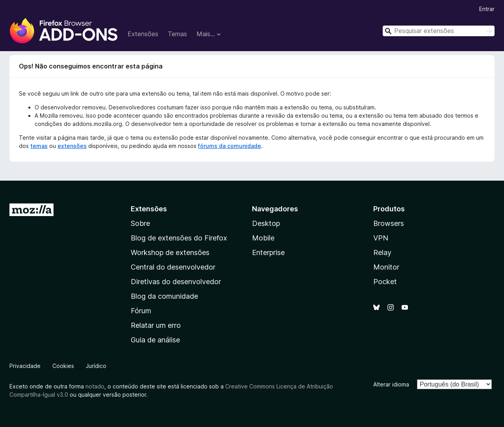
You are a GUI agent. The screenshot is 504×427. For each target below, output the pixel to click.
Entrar (487, 9)
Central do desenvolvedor (173, 267)
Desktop (266, 223)
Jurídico (96, 366)
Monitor (386, 267)
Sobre (140, 223)
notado (95, 386)
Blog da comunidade (164, 296)
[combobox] (439, 31)
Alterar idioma (391, 384)
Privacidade (25, 366)
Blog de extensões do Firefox (179, 238)
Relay (382, 252)
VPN (381, 238)
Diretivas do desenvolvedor (176, 282)
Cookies (63, 366)
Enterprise (268, 252)
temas (39, 146)
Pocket (385, 282)
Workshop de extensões (170, 252)
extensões (72, 146)
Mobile (263, 238)
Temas (177, 34)
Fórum (141, 311)
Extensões (143, 34)
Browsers (389, 223)
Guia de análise (155, 340)
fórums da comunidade (230, 146)
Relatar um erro (156, 325)
